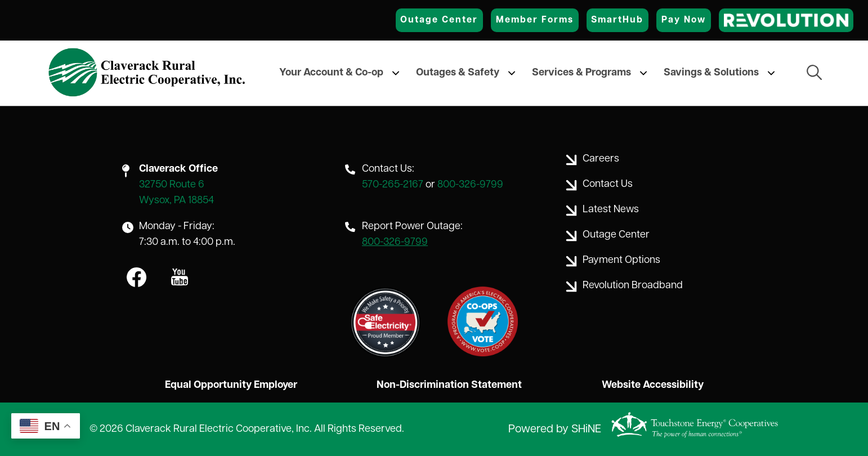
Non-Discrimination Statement (449, 385)
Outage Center (439, 20)
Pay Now (684, 20)
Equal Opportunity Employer (231, 385)
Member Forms (535, 20)
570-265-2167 (393, 185)
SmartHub (617, 20)
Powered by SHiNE (555, 430)
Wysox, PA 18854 (176, 201)
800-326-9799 (470, 185)
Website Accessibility (653, 385)
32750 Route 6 (172, 185)
